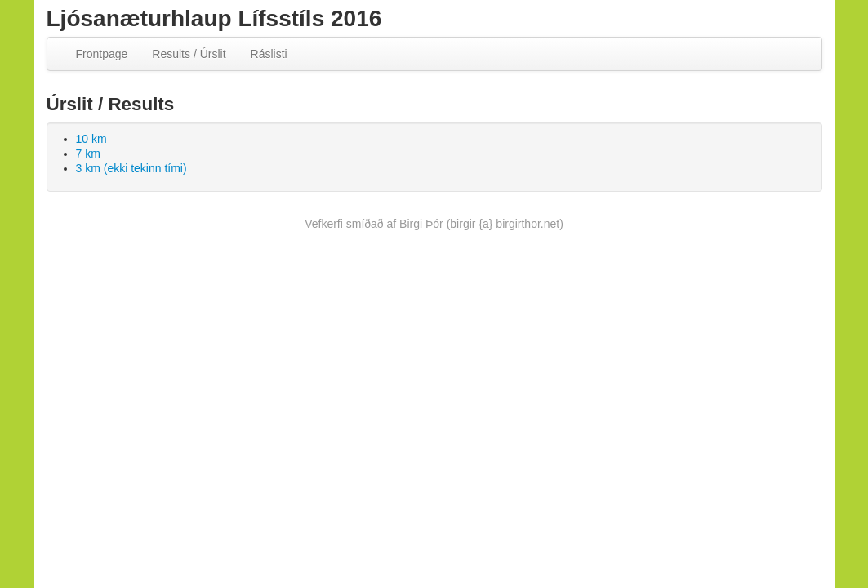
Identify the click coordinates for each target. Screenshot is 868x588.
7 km (88, 154)
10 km (91, 139)
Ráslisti (269, 54)
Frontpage (102, 54)
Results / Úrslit (189, 54)
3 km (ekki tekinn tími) (131, 168)
